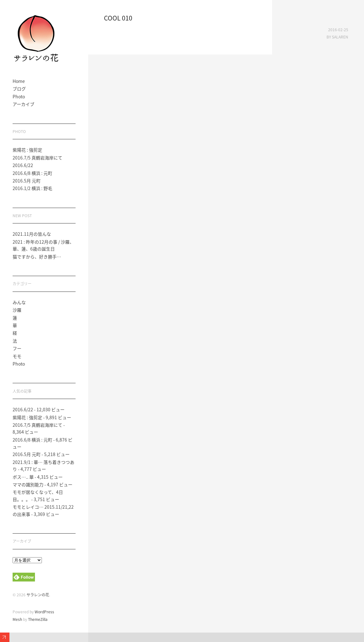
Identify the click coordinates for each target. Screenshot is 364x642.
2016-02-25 (338, 30)
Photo (19, 96)
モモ (17, 356)
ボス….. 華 (23, 477)
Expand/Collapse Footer (5, 637)
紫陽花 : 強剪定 (27, 150)
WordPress (44, 612)
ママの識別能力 (28, 484)
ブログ (19, 89)
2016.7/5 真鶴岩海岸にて (37, 158)
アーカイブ (23, 104)
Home (19, 81)
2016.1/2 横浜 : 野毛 (32, 188)
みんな (19, 302)
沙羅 (17, 310)
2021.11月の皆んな (32, 234)
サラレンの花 (38, 595)
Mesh (17, 619)
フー (17, 348)
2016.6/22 (23, 165)
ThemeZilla (38, 619)
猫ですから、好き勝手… (37, 257)
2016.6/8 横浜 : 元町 (32, 173)
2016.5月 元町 (27, 181)
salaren (340, 37)
